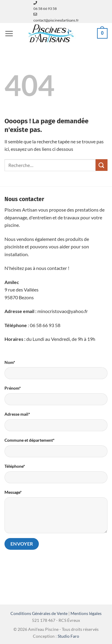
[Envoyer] (102, 165)
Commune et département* (30, 440)
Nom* (10, 362)
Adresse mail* (17, 414)
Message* (13, 492)
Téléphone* (15, 466)
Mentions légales (86, 613)
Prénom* (13, 388)
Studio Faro (68, 636)
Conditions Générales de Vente (39, 613)
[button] (9, 34)
